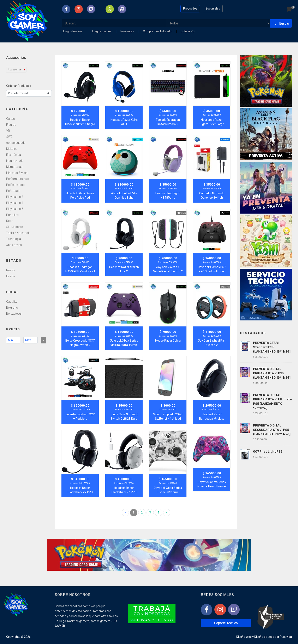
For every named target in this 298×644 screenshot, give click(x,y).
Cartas (11, 119)
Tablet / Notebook (18, 233)
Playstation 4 (15, 203)
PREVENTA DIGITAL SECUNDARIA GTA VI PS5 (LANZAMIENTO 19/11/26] (272, 430)
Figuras (11, 125)
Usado (11, 276)
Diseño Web (244, 637)
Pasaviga (286, 637)
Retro (10, 221)
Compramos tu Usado (158, 31)
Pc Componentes (18, 179)
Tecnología (14, 239)
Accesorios (15, 69)
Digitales (12, 149)
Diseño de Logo (264, 637)
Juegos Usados (102, 31)
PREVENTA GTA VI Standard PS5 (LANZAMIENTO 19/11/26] (272, 347)
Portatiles (12, 215)
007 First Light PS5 (268, 452)
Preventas (127, 31)
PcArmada (13, 191)
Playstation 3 (15, 197)
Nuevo (10, 270)
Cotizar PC (188, 31)
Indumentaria (15, 161)
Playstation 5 (15, 209)
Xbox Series (14, 245)
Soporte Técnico (226, 623)
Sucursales (213, 8)
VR (8, 131)
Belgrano (12, 308)
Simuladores (15, 227)
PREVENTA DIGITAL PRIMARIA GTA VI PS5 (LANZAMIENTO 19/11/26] (272, 373)
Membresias (14, 167)
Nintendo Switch (17, 173)
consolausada (16, 143)
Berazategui (14, 314)
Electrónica (14, 155)
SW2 (9, 137)
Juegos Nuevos (72, 31)
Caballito (12, 302)
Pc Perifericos (15, 185)
